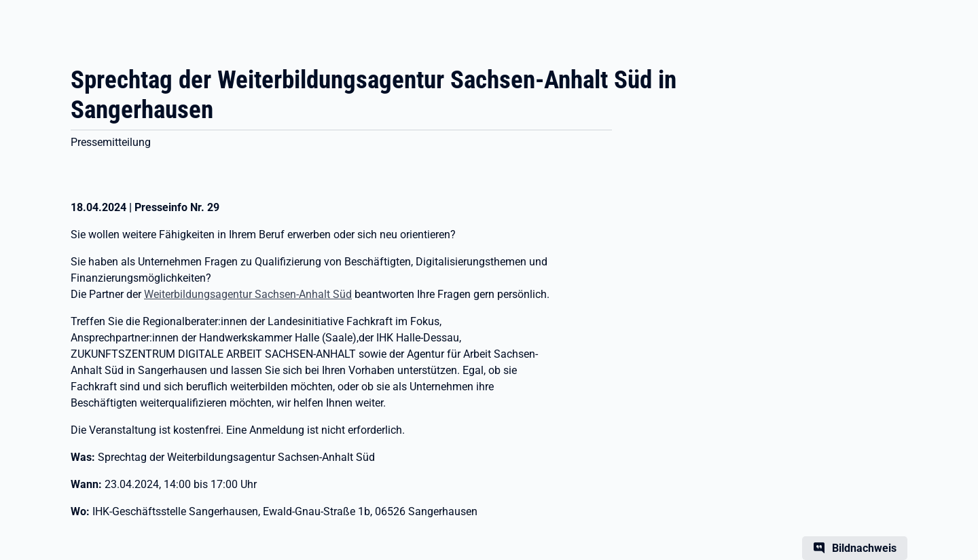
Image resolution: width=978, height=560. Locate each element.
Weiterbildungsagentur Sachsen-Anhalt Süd (248, 294)
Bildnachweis (864, 548)
